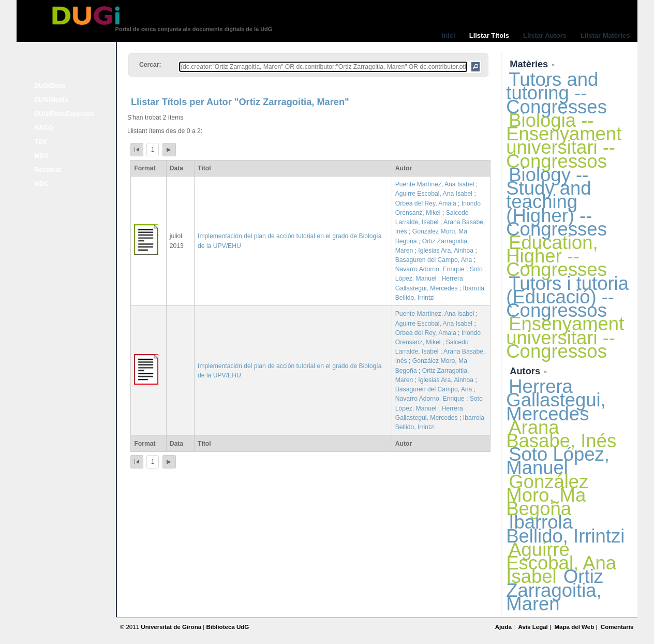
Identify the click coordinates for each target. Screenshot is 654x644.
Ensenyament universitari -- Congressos (565, 337)
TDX (41, 142)
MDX (42, 156)
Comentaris (617, 627)
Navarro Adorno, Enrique (430, 269)
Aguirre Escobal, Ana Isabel (434, 194)
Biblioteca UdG (228, 627)
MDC (42, 184)
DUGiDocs (50, 86)
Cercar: (150, 65)
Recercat (48, 170)
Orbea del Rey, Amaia (426, 203)
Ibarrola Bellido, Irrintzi (565, 529)
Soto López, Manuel (558, 461)
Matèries (530, 64)
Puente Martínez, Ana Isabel (435, 184)
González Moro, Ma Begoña (547, 495)
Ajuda (503, 627)
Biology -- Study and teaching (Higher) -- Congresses (556, 202)
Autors (526, 371)
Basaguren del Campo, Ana (434, 260)
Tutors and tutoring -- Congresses (556, 93)
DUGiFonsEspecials (65, 114)
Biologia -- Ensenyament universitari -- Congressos (564, 141)
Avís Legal (533, 627)
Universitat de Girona (171, 627)
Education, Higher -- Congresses (556, 256)
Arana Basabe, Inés (561, 434)
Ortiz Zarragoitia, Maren (555, 590)
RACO (44, 128)
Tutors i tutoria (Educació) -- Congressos (567, 297)
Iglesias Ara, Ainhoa (446, 251)
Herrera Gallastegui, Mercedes (556, 400)
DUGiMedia (51, 100)
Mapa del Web (574, 627)
